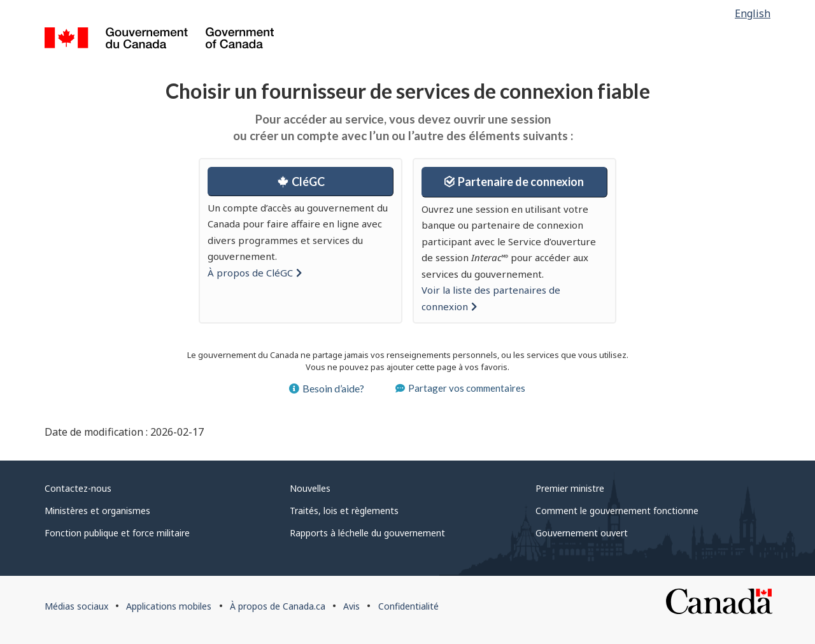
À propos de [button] (255, 273)
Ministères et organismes (97, 511)
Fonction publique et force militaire (117, 533)
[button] (301, 182)
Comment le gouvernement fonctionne (617, 511)
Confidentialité (408, 606)
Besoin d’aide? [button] (327, 388)
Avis (351, 606)
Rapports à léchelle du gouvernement (367, 533)
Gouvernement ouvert (582, 533)
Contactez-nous (78, 488)
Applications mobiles (169, 606)
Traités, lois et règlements (344, 511)
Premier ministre (570, 488)
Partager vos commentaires (460, 388)
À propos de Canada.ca (278, 606)
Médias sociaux (76, 606)
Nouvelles (310, 488)
